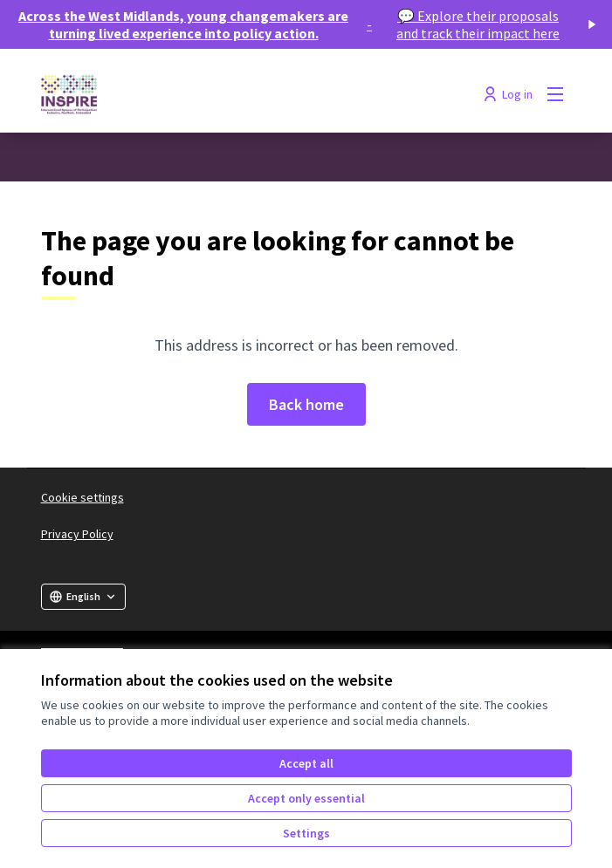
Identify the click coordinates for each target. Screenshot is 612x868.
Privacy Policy (77, 534)
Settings (306, 833)
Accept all (306, 763)
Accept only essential (306, 798)
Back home (306, 404)
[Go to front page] (238, 94)
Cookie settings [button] (83, 497)
